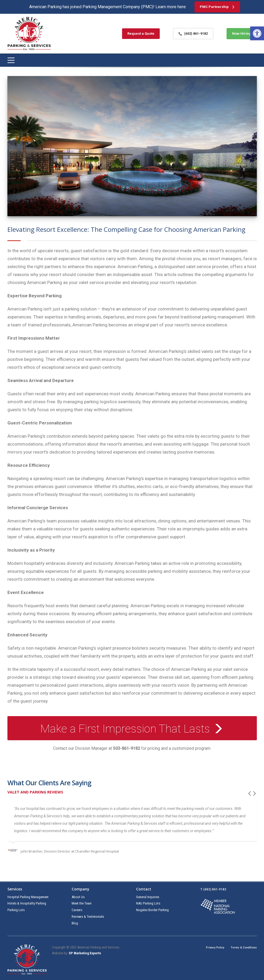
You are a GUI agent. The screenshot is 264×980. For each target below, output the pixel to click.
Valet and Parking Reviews (35, 792)
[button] (257, 33)
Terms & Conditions (244, 948)
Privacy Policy (215, 948)
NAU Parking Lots (148, 903)
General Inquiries (148, 897)
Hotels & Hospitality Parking (27, 903)
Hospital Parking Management (28, 897)
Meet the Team (82, 903)
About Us (78, 897)
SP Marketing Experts (85, 953)
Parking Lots (16, 910)
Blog (75, 923)
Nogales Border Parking (152, 910)
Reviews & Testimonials (88, 917)
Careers (77, 910)
